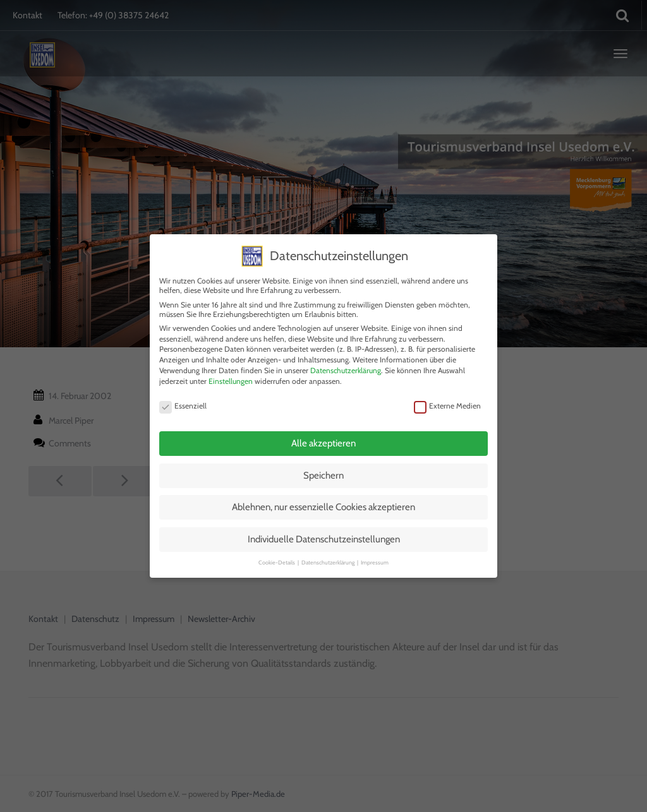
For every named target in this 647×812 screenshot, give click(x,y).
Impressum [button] (375, 549)
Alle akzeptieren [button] (323, 430)
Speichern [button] (323, 462)
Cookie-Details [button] (277, 549)
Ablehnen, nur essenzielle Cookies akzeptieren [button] (323, 494)
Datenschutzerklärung (346, 356)
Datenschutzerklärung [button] (329, 549)
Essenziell (183, 392)
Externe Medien (447, 392)
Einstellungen (231, 367)
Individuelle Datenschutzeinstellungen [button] (324, 525)
